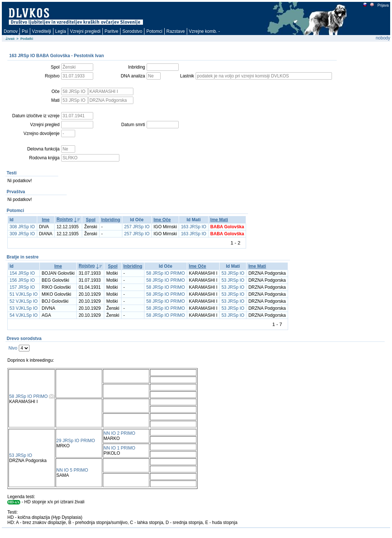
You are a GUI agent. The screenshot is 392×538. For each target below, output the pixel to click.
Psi (25, 31)
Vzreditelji (42, 31)
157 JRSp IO (22, 287)
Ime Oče (162, 220)
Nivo (13, 348)
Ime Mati (219, 220)
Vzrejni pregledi (85, 31)
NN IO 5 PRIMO (72, 470)
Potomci (154, 31)
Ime (46, 220)
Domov (11, 31)
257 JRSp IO (137, 227)
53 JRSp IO (233, 273)
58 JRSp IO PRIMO (166, 273)
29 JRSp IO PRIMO (76, 441)
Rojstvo (64, 219)
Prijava (383, 5)
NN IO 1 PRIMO (119, 448)
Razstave (176, 31)
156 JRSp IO (22, 280)
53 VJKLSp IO (24, 308)
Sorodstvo (132, 31)
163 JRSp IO (194, 227)
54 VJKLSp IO (24, 315)
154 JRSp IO (22, 273)
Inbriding (111, 220)
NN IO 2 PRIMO (119, 433)
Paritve (111, 31)
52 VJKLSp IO (24, 301)
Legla (61, 31)
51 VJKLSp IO (24, 294)
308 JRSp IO (22, 227)
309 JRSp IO (22, 234)
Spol (91, 220)
